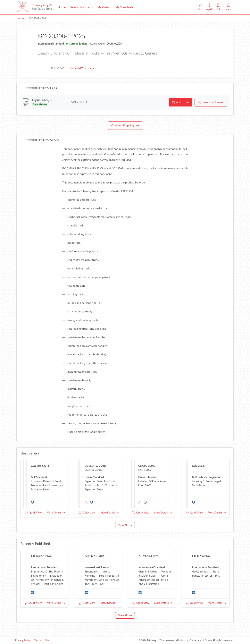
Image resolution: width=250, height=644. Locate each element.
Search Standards (83, 7)
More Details (56, 513)
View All (125, 525)
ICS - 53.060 (58, 68)
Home (63, 7)
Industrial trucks (82, 68)
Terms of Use (42, 640)
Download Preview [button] (211, 102)
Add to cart (181, 102)
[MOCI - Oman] (34, 7)
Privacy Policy (23, 640)
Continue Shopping (125, 126)
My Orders (104, 7)
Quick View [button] (33, 513)
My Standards (124, 7)
